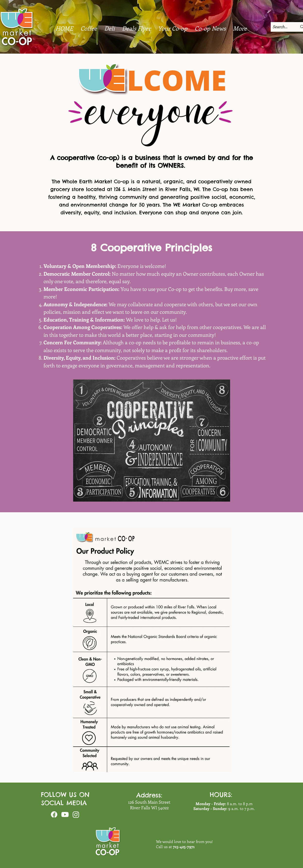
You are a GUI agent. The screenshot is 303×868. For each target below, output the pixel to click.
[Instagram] (76, 814)
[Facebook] (54, 814)
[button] (210, 28)
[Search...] (281, 27)
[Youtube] (65, 814)
